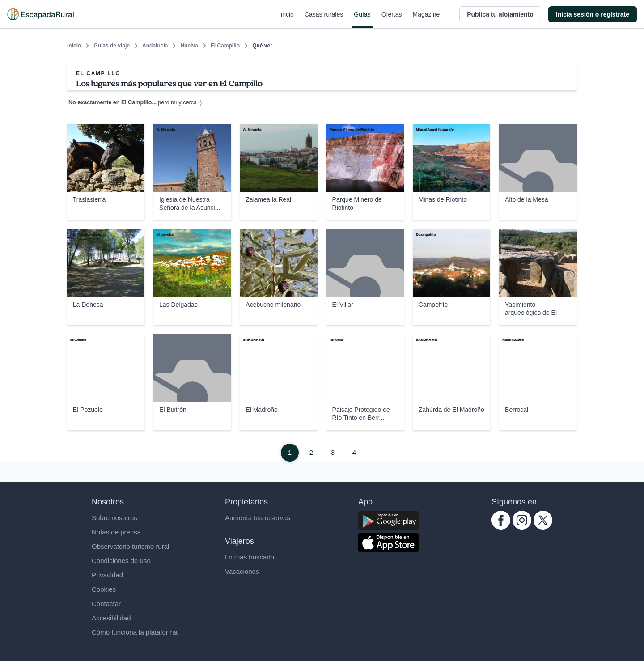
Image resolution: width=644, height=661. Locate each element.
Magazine (426, 20)
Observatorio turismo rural (130, 546)
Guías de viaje (112, 46)
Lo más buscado (250, 557)
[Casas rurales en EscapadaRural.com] (40, 14)
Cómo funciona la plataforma (135, 632)
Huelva (189, 46)
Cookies (104, 589)
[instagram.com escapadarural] (522, 527)
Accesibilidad (111, 618)
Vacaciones (242, 571)
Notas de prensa (116, 532)
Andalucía (155, 46)
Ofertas (392, 20)
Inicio (286, 20)
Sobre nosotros (114, 518)
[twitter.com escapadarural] (543, 527)
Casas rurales (324, 20)
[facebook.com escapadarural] (501, 527)
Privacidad (107, 575)
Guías (362, 20)
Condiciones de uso (121, 561)
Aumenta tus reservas (258, 518)
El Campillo (225, 46)
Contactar (106, 604)
